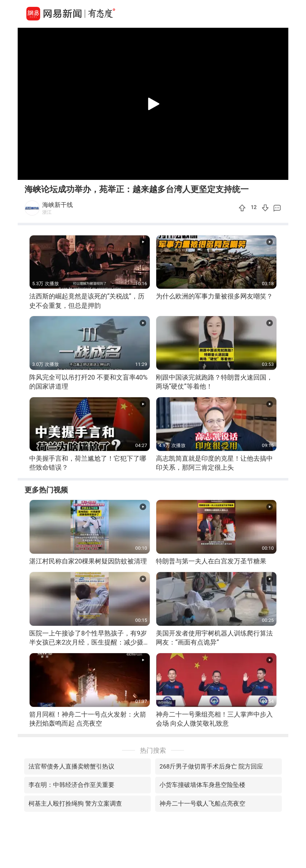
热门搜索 (153, 750)
